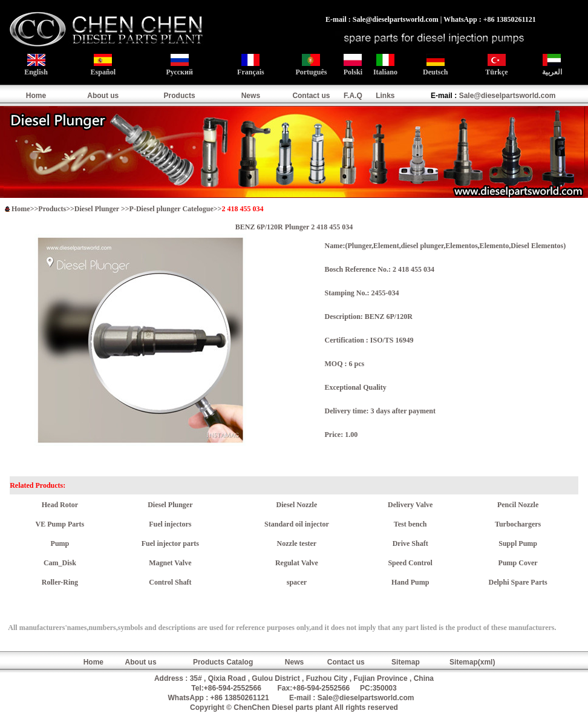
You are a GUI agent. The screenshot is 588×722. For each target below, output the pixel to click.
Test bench (410, 524)
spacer (297, 582)
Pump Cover (518, 563)
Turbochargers (518, 524)
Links (385, 96)
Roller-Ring (60, 582)
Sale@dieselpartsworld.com (508, 96)
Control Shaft (170, 582)
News (251, 96)
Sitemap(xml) (472, 662)
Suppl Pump (518, 543)
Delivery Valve (410, 505)
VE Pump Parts (60, 524)
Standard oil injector (297, 524)
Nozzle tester (297, 543)
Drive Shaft (410, 543)
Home (36, 96)
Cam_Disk (60, 563)
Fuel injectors (170, 524)
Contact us (311, 96)
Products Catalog (223, 662)
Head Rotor (60, 505)
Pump (60, 543)
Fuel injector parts (170, 543)
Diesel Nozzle (297, 505)
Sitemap (406, 662)
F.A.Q (353, 96)
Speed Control (410, 563)
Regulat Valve (297, 563)
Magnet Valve (170, 563)
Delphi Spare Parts (518, 582)
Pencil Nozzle (518, 505)
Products (180, 96)
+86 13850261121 (240, 698)
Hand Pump (410, 582)
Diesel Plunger (98, 209)
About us (103, 96)
